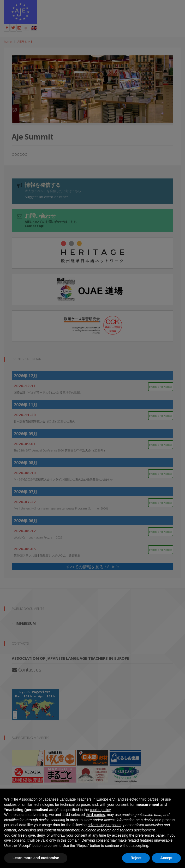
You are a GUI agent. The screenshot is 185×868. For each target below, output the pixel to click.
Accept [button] (166, 858)
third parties (95, 815)
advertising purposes (105, 825)
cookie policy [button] (100, 810)
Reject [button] (136, 858)
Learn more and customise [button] (36, 858)
